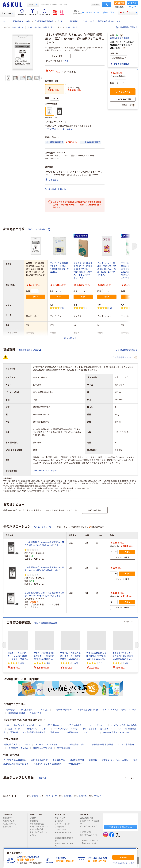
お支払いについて (10, 824)
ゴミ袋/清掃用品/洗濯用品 (44, 21)
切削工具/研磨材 (77, 760)
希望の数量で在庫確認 (120, 38)
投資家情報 (35, 821)
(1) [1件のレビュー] (111, 308)
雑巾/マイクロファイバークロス (28, 725)
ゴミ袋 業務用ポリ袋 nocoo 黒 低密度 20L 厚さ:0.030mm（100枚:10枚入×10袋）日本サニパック (44, 544)
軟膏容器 (35, 796)
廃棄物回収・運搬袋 (17, 713)
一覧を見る (42, 778)
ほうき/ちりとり (75, 725)
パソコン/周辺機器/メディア (75, 744)
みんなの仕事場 (87, 832)
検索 (106, 4)
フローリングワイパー (97, 725)
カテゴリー (7, 13)
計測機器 (93, 760)
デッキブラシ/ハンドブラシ (66, 729)
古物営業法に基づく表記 (64, 834)
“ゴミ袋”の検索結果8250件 (46, 623)
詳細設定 (96, 4)
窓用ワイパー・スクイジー (38, 729)
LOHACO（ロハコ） (88, 818)
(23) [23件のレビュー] (101, 663)
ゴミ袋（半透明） (73, 21)
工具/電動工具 (59, 760)
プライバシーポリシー (64, 824)
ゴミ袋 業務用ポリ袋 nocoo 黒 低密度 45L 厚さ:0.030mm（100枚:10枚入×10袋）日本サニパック (44, 594)
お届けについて (10, 821)
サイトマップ (60, 818)
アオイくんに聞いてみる (121, 827)
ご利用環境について (63, 827)
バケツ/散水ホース (55, 725)
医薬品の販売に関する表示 (64, 845)
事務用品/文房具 (10, 744)
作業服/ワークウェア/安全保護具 (48, 764)
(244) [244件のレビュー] (49, 663)
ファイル (26, 744)
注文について (9, 818)
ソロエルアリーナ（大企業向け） (90, 822)
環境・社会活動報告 (38, 824)
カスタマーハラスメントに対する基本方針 (39, 828)
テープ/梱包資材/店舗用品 (14, 760)
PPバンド (97, 796)
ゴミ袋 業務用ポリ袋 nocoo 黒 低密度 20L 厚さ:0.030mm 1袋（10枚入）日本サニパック (44, 569)
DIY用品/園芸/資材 (75, 764)
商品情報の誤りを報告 (30, 350)
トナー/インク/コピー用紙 (46, 744)
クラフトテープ (51, 796)
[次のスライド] (41, 78)
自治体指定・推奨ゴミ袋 (88, 710)
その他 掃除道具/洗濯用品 (34, 732)
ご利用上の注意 (62, 830)
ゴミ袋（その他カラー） (63, 710)
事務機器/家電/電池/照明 (102, 744)
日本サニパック (17, 27)
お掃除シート (73, 732)
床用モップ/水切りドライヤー (116, 732)
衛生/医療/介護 (64, 748)
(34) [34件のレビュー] (88, 308)
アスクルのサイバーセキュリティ (39, 834)
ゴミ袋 (60, 21)
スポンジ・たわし (91, 732)
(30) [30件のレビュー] (127, 663)
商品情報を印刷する (127, 27)
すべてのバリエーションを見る (59, 129)
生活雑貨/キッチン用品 (21, 21)
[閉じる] (137, 849)
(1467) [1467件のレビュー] (75, 663)
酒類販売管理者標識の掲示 (64, 839)
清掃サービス (56, 732)
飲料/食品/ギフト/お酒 (43, 748)
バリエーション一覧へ (44, 527)
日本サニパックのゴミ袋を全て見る (41, 27)
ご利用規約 (60, 821)
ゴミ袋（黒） (43, 710)
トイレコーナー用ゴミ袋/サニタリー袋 (120, 710)
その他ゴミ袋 (36, 713)
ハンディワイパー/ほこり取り (124, 725)
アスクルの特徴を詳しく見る (123, 863)
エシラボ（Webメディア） (89, 836)
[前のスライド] (4, 645)
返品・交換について (11, 827)
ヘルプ (134, 7)
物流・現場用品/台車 (39, 760)
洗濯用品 (14, 732)
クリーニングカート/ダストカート (98, 729)
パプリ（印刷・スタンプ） (89, 828)
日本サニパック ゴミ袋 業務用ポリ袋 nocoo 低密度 (102, 21)
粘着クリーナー (15, 729)
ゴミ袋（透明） (9, 710)
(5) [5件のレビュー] (63, 308)
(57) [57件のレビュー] (135, 308)
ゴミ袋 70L (68, 796)
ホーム (6, 21)
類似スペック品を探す (39, 230)
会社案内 (34, 818)
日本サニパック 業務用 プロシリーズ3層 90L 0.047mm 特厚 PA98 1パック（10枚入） (107, 269)
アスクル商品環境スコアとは (123, 358)
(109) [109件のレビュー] (22, 663)
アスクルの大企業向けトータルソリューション (89, 842)
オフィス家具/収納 (126, 744)
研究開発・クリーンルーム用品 (115, 760)
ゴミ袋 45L (83, 796)
